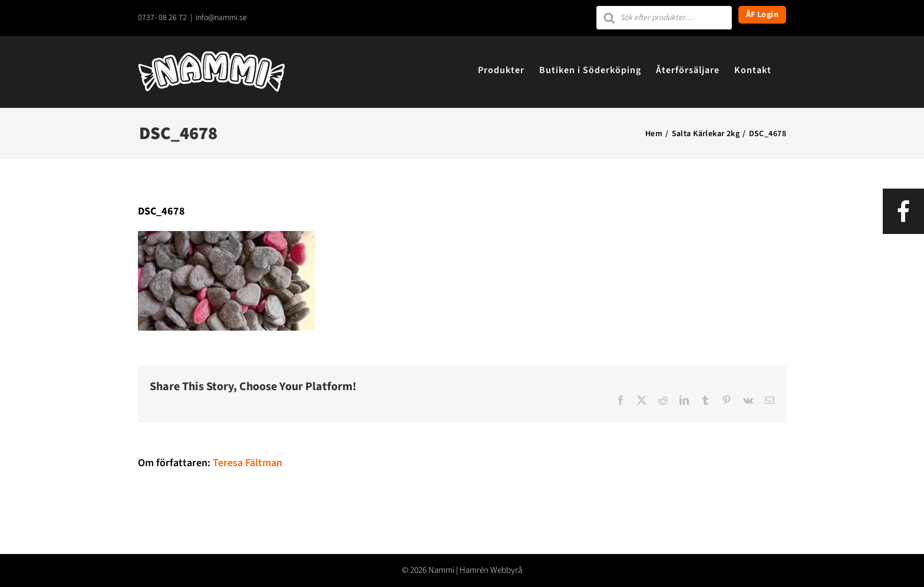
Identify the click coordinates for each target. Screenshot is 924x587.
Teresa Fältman (247, 463)
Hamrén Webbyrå (491, 570)
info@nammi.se (221, 18)
